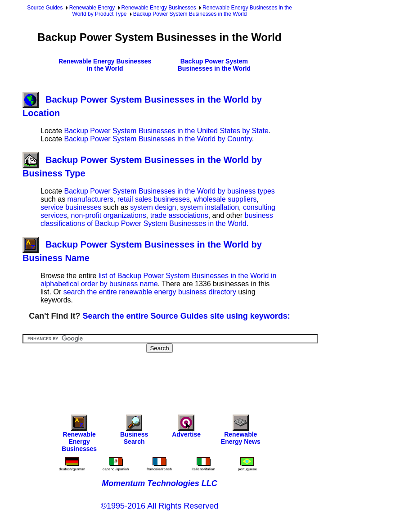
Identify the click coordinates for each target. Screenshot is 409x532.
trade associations (179, 215)
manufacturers (90, 199)
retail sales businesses (154, 199)
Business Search (134, 432)
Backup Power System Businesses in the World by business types (169, 191)
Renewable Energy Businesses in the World (105, 65)
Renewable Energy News (241, 432)
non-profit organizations (109, 215)
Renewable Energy (92, 8)
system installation (209, 207)
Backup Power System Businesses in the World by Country (158, 139)
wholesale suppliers (225, 199)
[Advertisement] (186, 378)
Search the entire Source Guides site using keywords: (187, 316)
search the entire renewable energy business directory (150, 292)
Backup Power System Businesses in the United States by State (166, 131)
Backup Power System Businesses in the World (190, 14)
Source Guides (45, 8)
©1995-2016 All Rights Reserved (160, 506)
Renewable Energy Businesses (159, 8)
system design (153, 207)
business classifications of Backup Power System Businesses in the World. (157, 219)
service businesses (71, 207)
